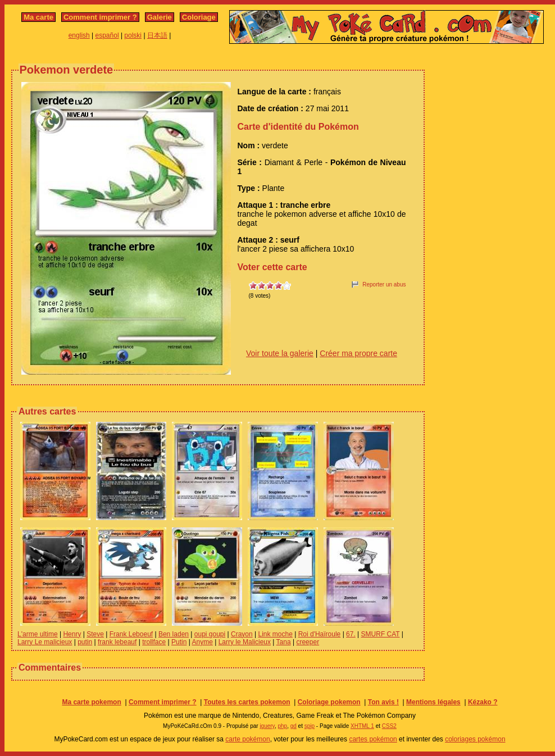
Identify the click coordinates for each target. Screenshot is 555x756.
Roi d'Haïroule (320, 634)
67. (351, 634)
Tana (284, 642)
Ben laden (174, 634)
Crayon (242, 634)
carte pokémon (247, 739)
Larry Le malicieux (45, 642)
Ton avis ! (383, 702)
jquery (267, 726)
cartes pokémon (373, 739)
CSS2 (389, 726)
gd (294, 726)
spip (310, 726)
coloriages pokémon (475, 739)
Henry (72, 634)
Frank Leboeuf (131, 634)
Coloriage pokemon (329, 702)
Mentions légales (433, 702)
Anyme (203, 642)
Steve (95, 634)
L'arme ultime (38, 634)
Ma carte (38, 17)
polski (133, 35)
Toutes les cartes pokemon (247, 702)
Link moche (275, 634)
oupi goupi (210, 634)
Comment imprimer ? (100, 17)
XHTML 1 (362, 726)
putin (85, 642)
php (282, 726)
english (79, 35)
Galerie (160, 17)
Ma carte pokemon (91, 702)
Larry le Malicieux (245, 642)
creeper (308, 642)
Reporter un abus (384, 284)
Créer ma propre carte (358, 353)
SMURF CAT (381, 634)
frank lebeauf (117, 642)
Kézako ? (483, 702)
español (107, 35)
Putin (179, 642)
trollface (154, 642)
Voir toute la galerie (280, 353)
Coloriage (199, 17)
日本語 (157, 35)
